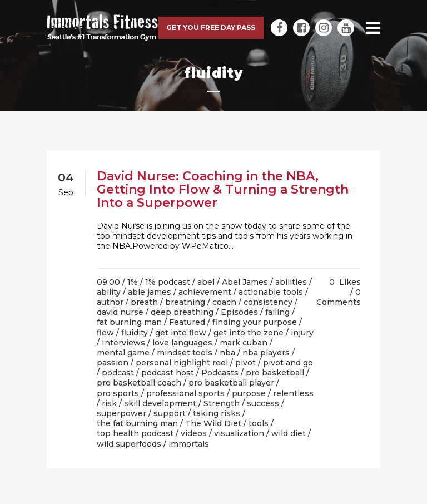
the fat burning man (137, 423)
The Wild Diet (213, 423)
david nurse (120, 312)
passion (113, 363)
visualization (239, 433)
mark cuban (244, 343)
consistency (268, 302)
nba (227, 353)
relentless (293, 393)
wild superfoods (129, 444)
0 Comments (339, 297)
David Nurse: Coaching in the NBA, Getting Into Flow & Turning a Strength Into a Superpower (223, 189)
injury (302, 333)
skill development (160, 403)
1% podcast (168, 282)
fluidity (135, 333)
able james (150, 292)
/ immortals (186, 444)
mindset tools (185, 353)
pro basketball (275, 373)
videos (194, 433)
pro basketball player (231, 383)
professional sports (185, 393)
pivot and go (288, 363)
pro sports (118, 393)
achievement (205, 292)
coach (224, 302)
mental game (123, 353)
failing (277, 312)
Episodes (239, 312)
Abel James (245, 282)
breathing (185, 302)
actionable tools (271, 292)
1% (133, 282)
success (263, 403)
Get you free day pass (211, 28)
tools (259, 423)
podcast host (168, 373)
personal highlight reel (182, 363)
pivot (245, 363)
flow (105, 333)
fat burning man (129, 322)
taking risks (217, 413)
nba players (266, 353)
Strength (222, 403)
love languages (182, 343)
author (110, 302)
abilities (291, 282)
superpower (121, 413)
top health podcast (135, 433)
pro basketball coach (139, 383)
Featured (187, 322)
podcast (118, 373)
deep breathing (182, 312)
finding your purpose (255, 322)
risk (109, 403)
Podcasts (220, 373)
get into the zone (249, 333)
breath (144, 302)
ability (109, 292)
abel (206, 282)
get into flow (181, 333)
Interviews (123, 343)
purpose (249, 393)
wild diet (289, 433)
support (170, 413)
